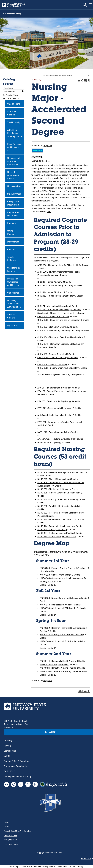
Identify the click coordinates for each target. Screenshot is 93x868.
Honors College (14, 186)
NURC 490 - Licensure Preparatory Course (57, 536)
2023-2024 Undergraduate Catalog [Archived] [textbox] (58, 75)
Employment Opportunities (16, 766)
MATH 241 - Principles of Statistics (53, 432)
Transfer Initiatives (12, 258)
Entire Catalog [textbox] (8, 88)
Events (7, 756)
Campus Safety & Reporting (16, 761)
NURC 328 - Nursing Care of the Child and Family (60, 493)
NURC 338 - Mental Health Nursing (53, 489)
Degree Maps (13, 242)
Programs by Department (13, 214)
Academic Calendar (12, 113)
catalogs (15, 866)
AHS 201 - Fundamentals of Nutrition (54, 388)
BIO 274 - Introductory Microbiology (54, 306)
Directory (8, 740)
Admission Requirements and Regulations (15, 133)
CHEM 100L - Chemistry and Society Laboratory (59, 320)
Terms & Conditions (11, 844)
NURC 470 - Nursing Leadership (52, 529)
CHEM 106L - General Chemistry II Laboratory (58, 368)
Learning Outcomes (40, 161)
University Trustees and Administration (14, 304)
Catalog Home (14, 104)
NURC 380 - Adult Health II (50, 519)
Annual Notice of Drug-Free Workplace (18, 831)
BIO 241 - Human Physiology (50, 292)
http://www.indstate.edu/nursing (50, 181)
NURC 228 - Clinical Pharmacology (53, 479)
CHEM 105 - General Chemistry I (52, 354)
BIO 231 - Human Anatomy (50, 282)
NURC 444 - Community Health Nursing (56, 526)
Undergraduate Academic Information (14, 161)
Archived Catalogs (11, 316)
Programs (12, 223)
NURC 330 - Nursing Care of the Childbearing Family (61, 499)
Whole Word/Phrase (12, 95)
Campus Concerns (10, 835)
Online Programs (12, 232)
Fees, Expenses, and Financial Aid (15, 147)
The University (14, 122)
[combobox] (66, 75)
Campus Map (13, 293)
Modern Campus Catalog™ (72, 866)
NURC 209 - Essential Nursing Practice (55, 472)
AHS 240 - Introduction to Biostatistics (55, 415)
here (49, 211)
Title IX (6, 826)
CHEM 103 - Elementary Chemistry (53, 327)
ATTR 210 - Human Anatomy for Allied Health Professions (63, 265)
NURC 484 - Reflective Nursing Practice (56, 533)
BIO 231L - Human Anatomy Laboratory (55, 285)
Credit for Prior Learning (14, 269)
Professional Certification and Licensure (14, 282)
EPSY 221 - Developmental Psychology (55, 408)
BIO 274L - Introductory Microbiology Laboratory (59, 309)
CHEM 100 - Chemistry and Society (53, 316)
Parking (7, 746)
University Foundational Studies (13, 175)
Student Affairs (14, 194)
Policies (7, 822)
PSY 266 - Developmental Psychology (54, 401)
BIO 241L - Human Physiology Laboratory (56, 296)
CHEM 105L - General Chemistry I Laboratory (58, 357)
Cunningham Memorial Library (18, 776)
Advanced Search (11, 98)
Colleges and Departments (13, 203)
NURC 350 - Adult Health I (49, 506)
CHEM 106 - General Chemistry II (52, 364)
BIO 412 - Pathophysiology (49, 442)
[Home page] (3, 14)
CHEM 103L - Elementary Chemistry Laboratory (59, 330)
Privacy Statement (10, 840)
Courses (11, 249)
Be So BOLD (9, 771)
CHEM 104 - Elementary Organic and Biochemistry (60, 337)
